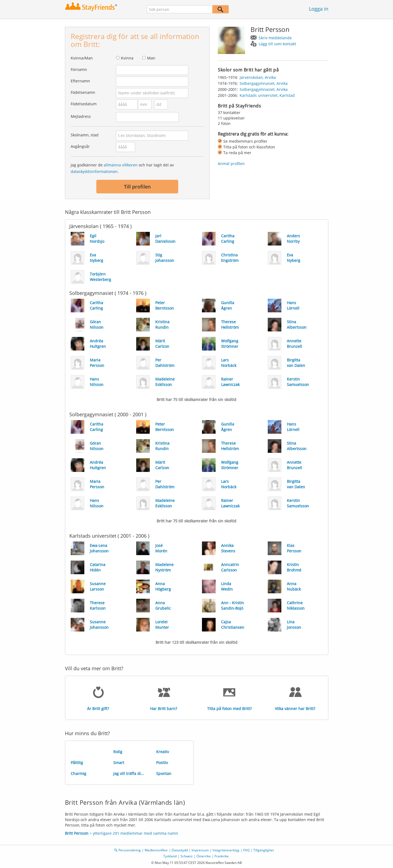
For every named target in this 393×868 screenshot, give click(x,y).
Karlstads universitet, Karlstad (267, 95)
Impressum (200, 850)
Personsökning (130, 850)
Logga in (319, 9)
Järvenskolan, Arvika (258, 77)
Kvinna (127, 58)
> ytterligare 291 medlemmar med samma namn (122, 833)
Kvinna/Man (82, 58)
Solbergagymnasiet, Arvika (264, 83)
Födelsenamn (83, 92)
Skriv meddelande (275, 38)
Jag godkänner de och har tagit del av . (122, 168)
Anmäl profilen (231, 164)
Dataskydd (180, 850)
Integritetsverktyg (226, 850)
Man (151, 58)
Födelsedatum (84, 104)
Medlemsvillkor (156, 850)
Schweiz (187, 856)
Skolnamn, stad (85, 135)
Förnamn (79, 69)
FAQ (246, 850)
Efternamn (80, 81)
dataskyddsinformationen (94, 171)
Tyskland (170, 856)
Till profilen (137, 187)
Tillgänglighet (264, 850)
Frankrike (222, 856)
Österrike (204, 856)
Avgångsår (80, 146)
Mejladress (81, 116)
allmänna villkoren (121, 165)
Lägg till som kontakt (277, 44)
